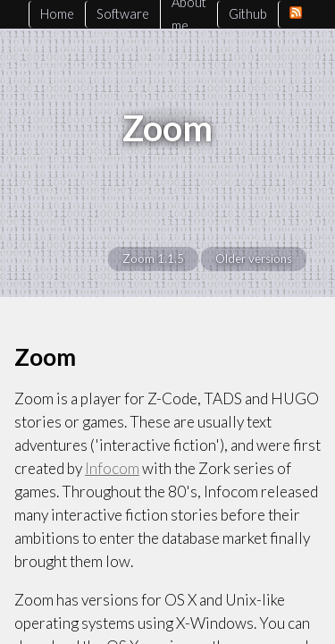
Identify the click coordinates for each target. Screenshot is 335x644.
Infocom (112, 468)
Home (57, 14)
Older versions (254, 258)
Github (248, 14)
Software (123, 14)
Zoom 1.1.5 (153, 258)
